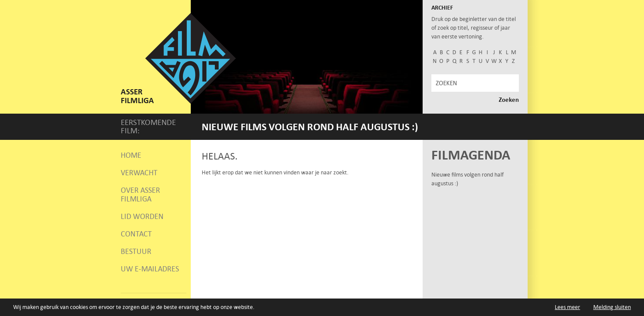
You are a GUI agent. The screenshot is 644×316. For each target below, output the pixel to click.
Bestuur (136, 251)
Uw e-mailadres (150, 269)
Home (131, 155)
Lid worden (142, 216)
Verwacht (139, 173)
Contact (136, 234)
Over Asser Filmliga (140, 194)
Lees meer (567, 307)
